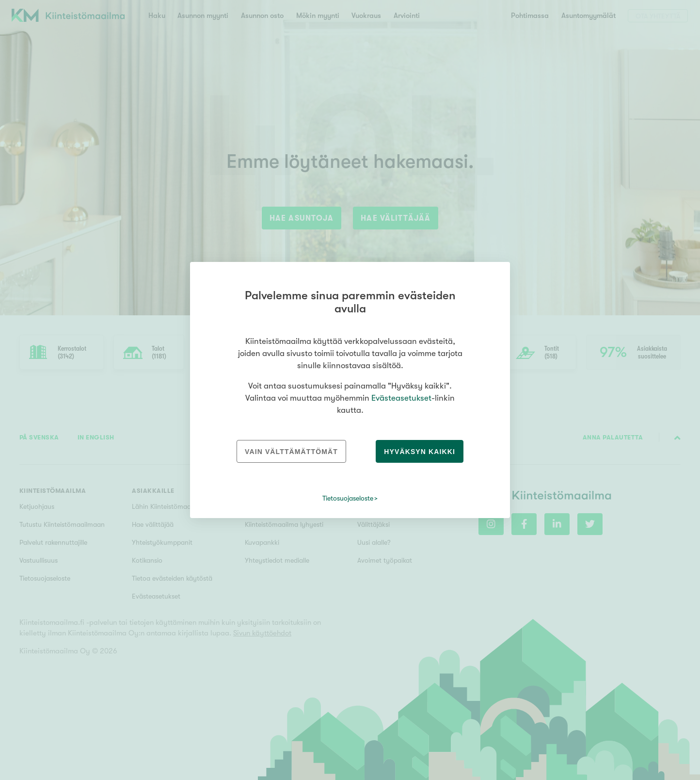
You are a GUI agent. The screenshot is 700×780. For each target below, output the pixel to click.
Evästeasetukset (401, 398)
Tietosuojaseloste (348, 498)
